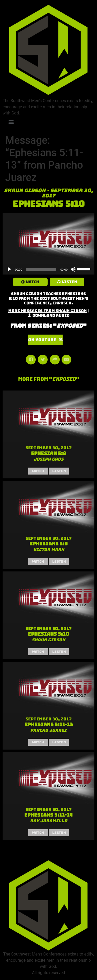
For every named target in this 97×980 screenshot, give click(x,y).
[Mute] (73, 269)
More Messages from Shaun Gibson (47, 311)
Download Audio (51, 315)
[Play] (9, 269)
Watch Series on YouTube (45, 340)
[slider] (41, 269)
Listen (69, 282)
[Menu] (11, 122)
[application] (48, 269)
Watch (32, 282)
